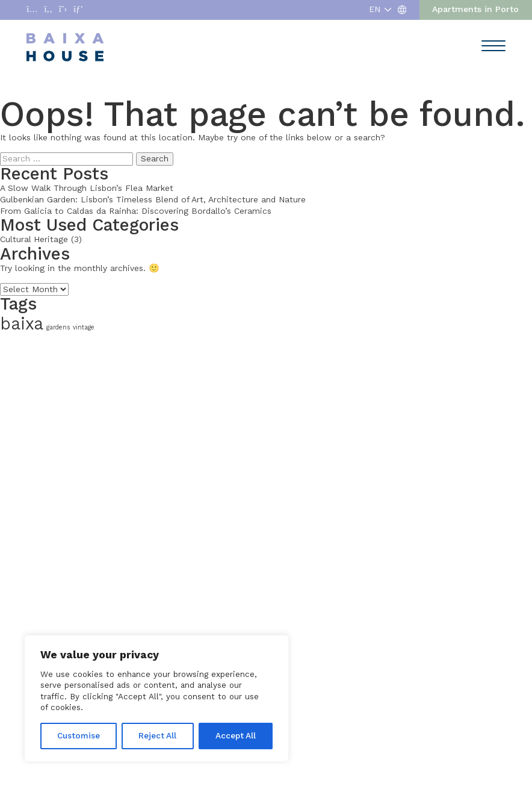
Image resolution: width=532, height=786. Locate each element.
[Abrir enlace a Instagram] (32, 10)
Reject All (157, 736)
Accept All (236, 736)
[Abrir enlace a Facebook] (48, 10)
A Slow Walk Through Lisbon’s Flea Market (87, 188)
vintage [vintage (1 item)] (84, 327)
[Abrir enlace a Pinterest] (78, 10)
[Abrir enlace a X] (63, 10)
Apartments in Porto (475, 9)
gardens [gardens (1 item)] (58, 327)
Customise (79, 736)
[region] (156, 698)
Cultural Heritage (34, 239)
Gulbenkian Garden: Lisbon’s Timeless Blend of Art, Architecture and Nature (153, 200)
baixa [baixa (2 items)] (22, 324)
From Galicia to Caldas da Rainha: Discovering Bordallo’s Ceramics (136, 211)
